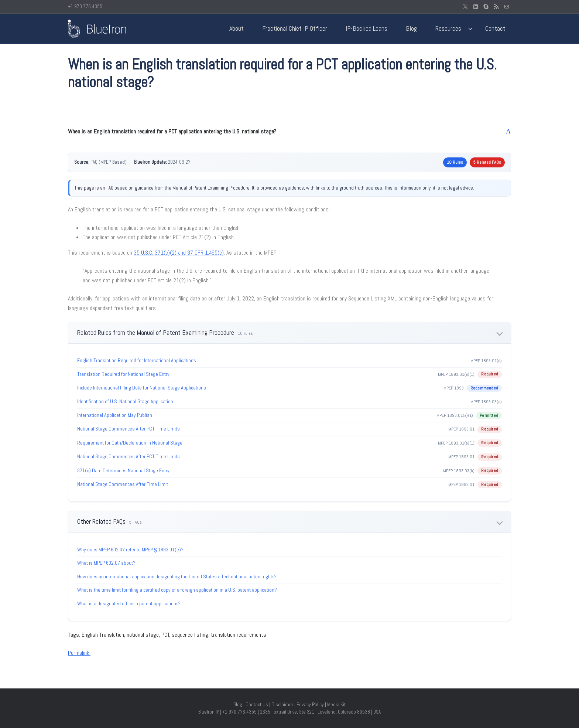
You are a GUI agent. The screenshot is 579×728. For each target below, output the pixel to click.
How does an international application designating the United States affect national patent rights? (177, 576)
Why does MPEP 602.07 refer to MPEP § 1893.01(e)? (130, 550)
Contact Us (257, 704)
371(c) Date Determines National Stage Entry (123, 470)
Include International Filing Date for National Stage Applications (142, 388)
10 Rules (455, 162)
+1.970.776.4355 (85, 6)
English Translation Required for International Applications (137, 360)
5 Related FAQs (487, 162)
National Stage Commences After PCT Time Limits (129, 429)
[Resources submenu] (470, 29)
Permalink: (79, 653)
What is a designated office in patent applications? (129, 603)
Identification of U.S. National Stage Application (125, 401)
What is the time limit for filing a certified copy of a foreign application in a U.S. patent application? (177, 590)
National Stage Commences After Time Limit (123, 484)
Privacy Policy (310, 704)
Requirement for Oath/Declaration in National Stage (130, 443)
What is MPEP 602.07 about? (106, 563)
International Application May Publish (115, 415)
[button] (289, 132)
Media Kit (336, 704)
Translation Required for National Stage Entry (123, 374)
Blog (238, 704)
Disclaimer (282, 704)
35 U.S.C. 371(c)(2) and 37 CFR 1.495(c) (179, 253)
